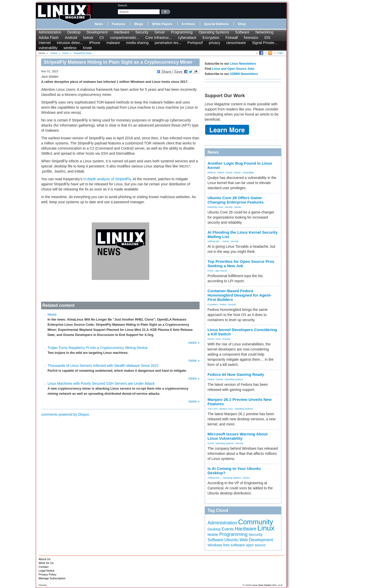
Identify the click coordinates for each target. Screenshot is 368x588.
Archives (188, 24)
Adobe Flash (49, 38)
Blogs (139, 24)
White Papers (162, 24)
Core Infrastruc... (159, 38)
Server (160, 32)
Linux (218, 339)
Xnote (87, 48)
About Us (44, 559)
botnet (88, 38)
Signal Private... (264, 43)
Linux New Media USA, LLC (267, 585)
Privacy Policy (48, 574)
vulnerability (48, 48)
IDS (267, 38)
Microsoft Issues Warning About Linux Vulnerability (238, 436)
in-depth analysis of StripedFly (107, 179)
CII (101, 38)
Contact (44, 567)
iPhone (95, 43)
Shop (242, 24)
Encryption (211, 38)
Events (228, 529)
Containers (213, 304)
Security (142, 32)
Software (242, 32)
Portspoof (195, 43)
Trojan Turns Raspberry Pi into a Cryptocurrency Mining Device (98, 348)
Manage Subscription (52, 578)
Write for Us (46, 563)
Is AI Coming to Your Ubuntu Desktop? (234, 471)
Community (256, 522)
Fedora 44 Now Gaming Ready (236, 374)
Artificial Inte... (214, 241)
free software (234, 545)
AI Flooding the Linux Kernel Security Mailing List (243, 234)
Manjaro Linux (226, 409)
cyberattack (187, 38)
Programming (182, 32)
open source (221, 271)
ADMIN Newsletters (244, 74)
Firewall (232, 38)
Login (280, 53)
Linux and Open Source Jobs (233, 69)
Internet (45, 43)
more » (194, 343)
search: (123, 5)
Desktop (74, 32)
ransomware (236, 43)
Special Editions (216, 24)
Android (71, 38)
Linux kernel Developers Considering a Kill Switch (242, 332)
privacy (214, 43)
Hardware (122, 32)
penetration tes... (168, 43)
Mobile (213, 535)
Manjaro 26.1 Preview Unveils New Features (240, 402)
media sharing (137, 43)
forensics (251, 38)
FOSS (210, 271)
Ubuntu (237, 173)
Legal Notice (47, 571)
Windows (215, 545)
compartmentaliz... (124, 38)
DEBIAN (211, 173)
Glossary (43, 585)
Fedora (221, 173)
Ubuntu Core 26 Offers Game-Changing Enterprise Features (236, 200)
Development (97, 32)
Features (119, 24)
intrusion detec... (70, 43)
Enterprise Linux (215, 207)
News (99, 24)
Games (220, 379)
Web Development (256, 540)
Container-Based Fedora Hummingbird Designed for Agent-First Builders (240, 295)
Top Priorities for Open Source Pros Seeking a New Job (241, 264)
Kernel (229, 173)
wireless (70, 48)
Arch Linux (213, 409)
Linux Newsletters (243, 64)
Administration (50, 32)
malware (113, 43)
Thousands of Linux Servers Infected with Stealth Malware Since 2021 (103, 366)
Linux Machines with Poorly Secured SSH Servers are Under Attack (101, 383)
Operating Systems (214, 32)
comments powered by (65, 414)
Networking (264, 32)
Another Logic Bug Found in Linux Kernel (240, 165)
